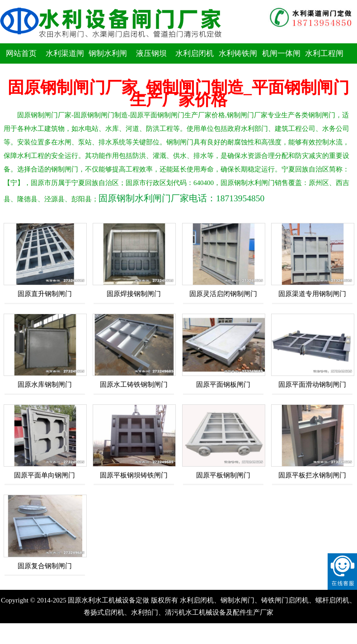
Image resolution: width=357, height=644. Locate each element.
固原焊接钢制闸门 (134, 294)
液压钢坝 (151, 53)
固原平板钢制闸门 (223, 475)
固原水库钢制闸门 (45, 385)
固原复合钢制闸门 (45, 566)
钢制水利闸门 (108, 64)
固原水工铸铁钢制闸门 (134, 385)
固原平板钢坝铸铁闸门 (134, 475)
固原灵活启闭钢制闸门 (223, 294)
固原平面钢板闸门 (223, 385)
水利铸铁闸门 (238, 64)
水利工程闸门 (324, 64)
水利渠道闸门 (65, 64)
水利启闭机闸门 (195, 64)
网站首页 (21, 53)
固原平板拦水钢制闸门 (312, 475)
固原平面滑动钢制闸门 (312, 385)
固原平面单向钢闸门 (45, 475)
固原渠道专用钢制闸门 (312, 294)
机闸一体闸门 (281, 64)
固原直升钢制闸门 (45, 294)
